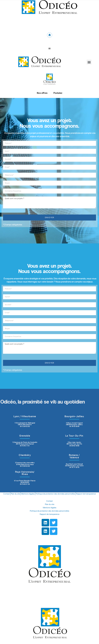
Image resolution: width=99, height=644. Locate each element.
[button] (49, 48)
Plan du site (15, 494)
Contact (7, 494)
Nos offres (42, 93)
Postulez (58, 93)
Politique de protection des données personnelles (55, 494)
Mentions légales (28, 494)
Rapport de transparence (86, 494)
